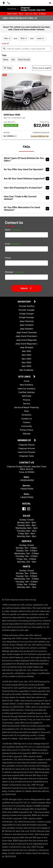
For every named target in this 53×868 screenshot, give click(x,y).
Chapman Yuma (26, 456)
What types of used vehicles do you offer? (26, 159)
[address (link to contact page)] (4, 3)
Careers (27, 422)
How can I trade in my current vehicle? (26, 198)
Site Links (25, 377)
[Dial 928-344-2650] (9, 3)
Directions (26, 415)
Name (13, 230)
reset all (5, 43)
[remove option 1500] (24, 38)
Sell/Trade (26, 396)
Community (26, 426)
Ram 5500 (27, 366)
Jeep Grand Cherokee (26, 332)
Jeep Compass (26, 325)
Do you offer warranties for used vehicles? (26, 209)
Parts (26, 411)
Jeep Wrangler (27, 347)
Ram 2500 (26, 355)
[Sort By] (42, 68)
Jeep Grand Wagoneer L (27, 344)
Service (26, 404)
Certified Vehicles (27, 392)
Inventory (25, 302)
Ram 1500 (26, 351)
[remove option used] (40, 38)
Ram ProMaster (26, 370)
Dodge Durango (26, 317)
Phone (8, 258)
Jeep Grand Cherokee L (27, 336)
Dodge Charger (26, 314)
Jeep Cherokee (26, 321)
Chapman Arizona (26, 448)
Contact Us (27, 419)
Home (27, 381)
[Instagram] (29, 509)
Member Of (25, 440)
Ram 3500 (26, 359)
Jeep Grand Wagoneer (26, 340)
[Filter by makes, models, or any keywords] (26, 49)
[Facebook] (24, 509)
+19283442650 (27, 480)
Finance (26, 400)
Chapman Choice (27, 445)
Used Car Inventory (26, 389)
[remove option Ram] (7, 38)
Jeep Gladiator (26, 329)
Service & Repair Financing (26, 407)
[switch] (50, 3)
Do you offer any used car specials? (26, 169)
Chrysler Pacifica (27, 306)
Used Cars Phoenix (26, 452)
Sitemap (27, 434)
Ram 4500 (26, 362)
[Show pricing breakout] (10, 136)
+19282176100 (27, 489)
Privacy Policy (26, 430)
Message (14, 272)
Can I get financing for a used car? (26, 188)
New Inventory (26, 385)
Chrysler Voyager (26, 310)
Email (13, 244)
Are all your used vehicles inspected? (26, 179)
